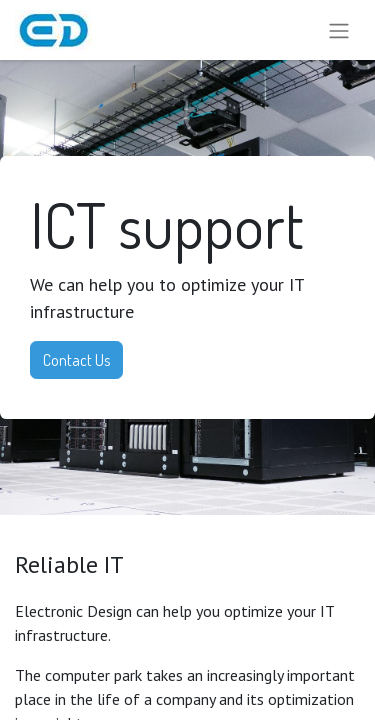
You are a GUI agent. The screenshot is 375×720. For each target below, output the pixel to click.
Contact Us (76, 360)
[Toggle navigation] (339, 30)
